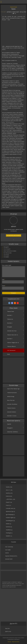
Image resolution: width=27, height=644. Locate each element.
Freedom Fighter (10, 518)
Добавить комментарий (13, 12)
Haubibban (8, 530)
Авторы (9, 642)
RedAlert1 (8, 536)
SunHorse (8, 527)
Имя (4, 279)
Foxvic (7, 505)
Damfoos (8, 493)
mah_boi (8, 496)
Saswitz (8, 487)
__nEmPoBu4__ (9, 499)
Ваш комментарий (7, 265)
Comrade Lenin (9, 508)
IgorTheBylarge (10, 514)
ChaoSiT (8, 502)
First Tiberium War (8, 253)
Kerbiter (8, 524)
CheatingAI (8, 533)
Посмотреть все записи (14, 235)
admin (25, 12)
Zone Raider (6, 255)
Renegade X (6, 247)
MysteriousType (10, 511)
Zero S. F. (8, 490)
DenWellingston (10, 521)
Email (4, 286)
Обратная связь (16, 642)
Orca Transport (7, 249)
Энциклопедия (13, 7)
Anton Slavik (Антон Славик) (10, 251)
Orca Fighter (6, 257)
